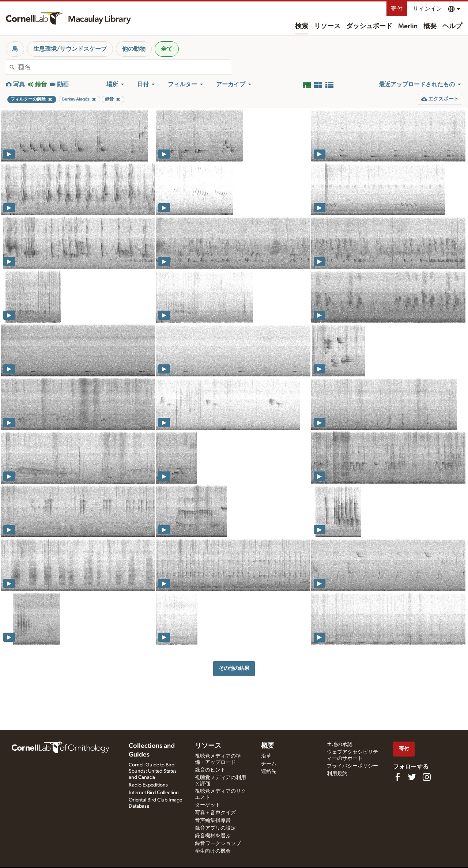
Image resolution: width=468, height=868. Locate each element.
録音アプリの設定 (215, 828)
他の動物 (134, 49)
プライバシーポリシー (352, 766)
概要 (430, 26)
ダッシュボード (369, 26)
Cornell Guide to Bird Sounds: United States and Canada (153, 771)
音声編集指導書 (213, 820)
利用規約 (337, 774)
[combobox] (124, 67)
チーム (269, 764)
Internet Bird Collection (154, 793)
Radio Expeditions (148, 785)
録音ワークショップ (218, 844)
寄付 (397, 9)
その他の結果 (234, 668)
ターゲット (208, 805)
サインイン (427, 9)
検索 (302, 26)
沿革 (266, 756)
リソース (327, 26)
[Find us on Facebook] (397, 777)
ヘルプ (452, 26)
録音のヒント (210, 770)
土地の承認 (340, 744)
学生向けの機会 (213, 851)
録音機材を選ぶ (213, 836)
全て (167, 49)
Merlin (408, 26)
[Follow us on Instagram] (427, 777)
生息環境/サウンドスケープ (70, 49)
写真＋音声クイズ (215, 813)
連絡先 (269, 772)
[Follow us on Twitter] (412, 777)
